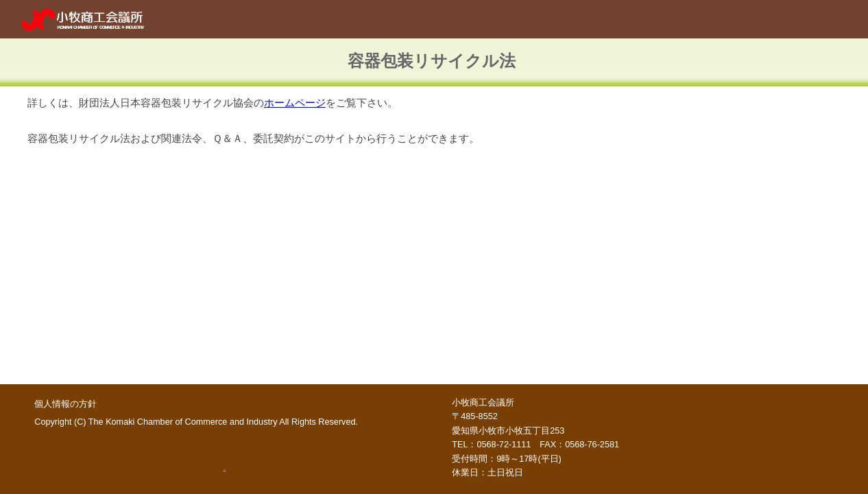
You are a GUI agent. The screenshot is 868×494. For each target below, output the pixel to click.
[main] (434, 62)
